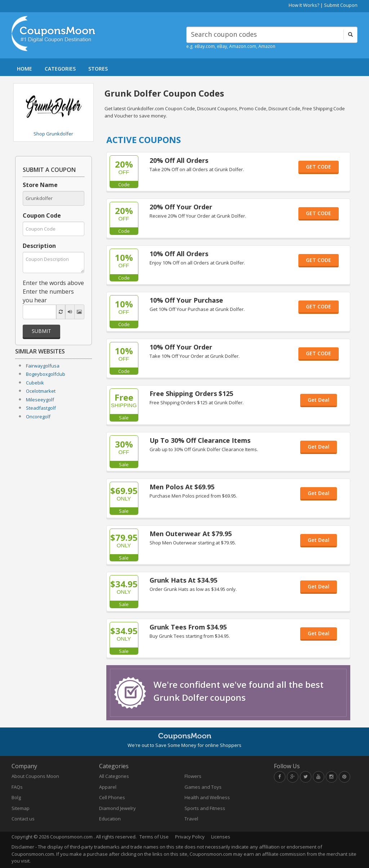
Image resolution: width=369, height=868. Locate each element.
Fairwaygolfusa (43, 366)
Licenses (221, 837)
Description (39, 246)
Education (110, 819)
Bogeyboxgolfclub (46, 374)
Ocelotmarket (41, 391)
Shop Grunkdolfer (53, 134)
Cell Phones (112, 797)
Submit (41, 331)
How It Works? (304, 5)
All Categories (114, 776)
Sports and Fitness (205, 808)
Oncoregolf (38, 417)
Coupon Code (42, 215)
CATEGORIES (60, 69)
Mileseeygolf (40, 400)
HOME (25, 69)
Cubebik (35, 383)
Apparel (108, 787)
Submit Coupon (341, 5)
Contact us (23, 819)
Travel (191, 819)
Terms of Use (154, 837)
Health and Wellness (207, 797)
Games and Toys (203, 787)
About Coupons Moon (35, 776)
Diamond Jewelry (117, 808)
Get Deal (319, 400)
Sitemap (21, 808)
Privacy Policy (190, 837)
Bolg (16, 797)
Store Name (40, 185)
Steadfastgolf (41, 408)
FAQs (17, 787)
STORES (98, 69)
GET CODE (319, 167)
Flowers (193, 776)
